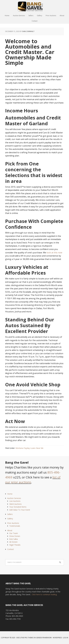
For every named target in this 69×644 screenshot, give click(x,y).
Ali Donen (13, 542)
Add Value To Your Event (20, 510)
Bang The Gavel (35, 6)
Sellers (10, 514)
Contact (11, 549)
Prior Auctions (13, 523)
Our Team (14, 533)
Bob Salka (14, 539)
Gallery (10, 519)
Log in (66, 638)
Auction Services (14, 498)
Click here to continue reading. (44, 594)
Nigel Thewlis (15, 545)
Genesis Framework (44, 638)
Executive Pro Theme (25, 638)
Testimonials (15, 526)
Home (10, 494)
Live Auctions (15, 501)
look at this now (54, 253)
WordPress (57, 638)
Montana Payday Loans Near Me (29, 448)
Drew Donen (15, 536)
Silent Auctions (15, 504)
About (10, 530)
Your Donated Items (18, 507)
